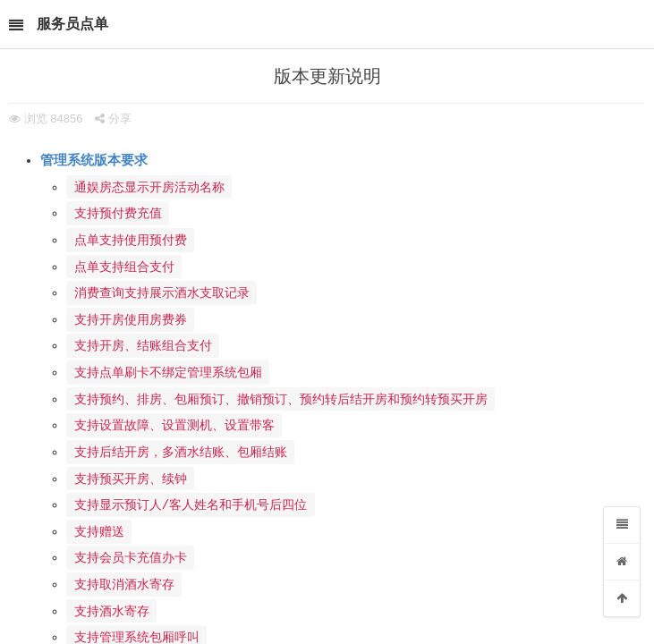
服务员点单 (72, 24)
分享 (113, 119)
